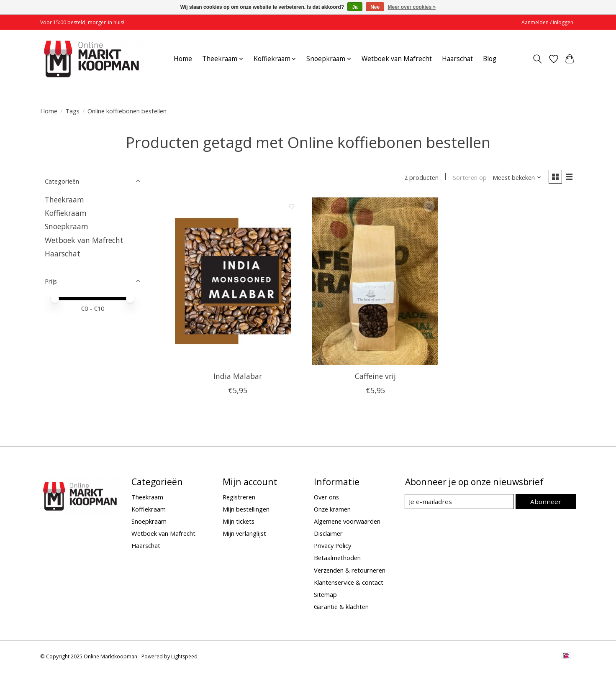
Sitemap (325, 595)
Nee (375, 7)
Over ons (326, 497)
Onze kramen (332, 510)
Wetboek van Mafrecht (397, 59)
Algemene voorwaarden (347, 522)
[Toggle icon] (538, 59)
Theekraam (64, 200)
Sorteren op (468, 178)
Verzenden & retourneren (350, 571)
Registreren (239, 497)
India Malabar (238, 377)
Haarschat (457, 59)
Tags (72, 111)
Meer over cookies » (412, 7)
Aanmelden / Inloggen (547, 22)
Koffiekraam (66, 213)
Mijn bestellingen (246, 510)
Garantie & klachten (341, 607)
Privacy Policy (332, 546)
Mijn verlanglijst (244, 534)
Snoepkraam (67, 226)
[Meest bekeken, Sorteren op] (516, 178)
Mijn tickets (239, 522)
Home (183, 59)
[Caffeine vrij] (375, 282)
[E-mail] (461, 502)
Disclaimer (328, 534)
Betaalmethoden (337, 558)
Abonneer (547, 502)
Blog (490, 59)
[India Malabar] (238, 282)
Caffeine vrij (375, 377)
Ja (355, 7)
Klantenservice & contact (349, 583)
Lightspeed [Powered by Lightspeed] (184, 657)
